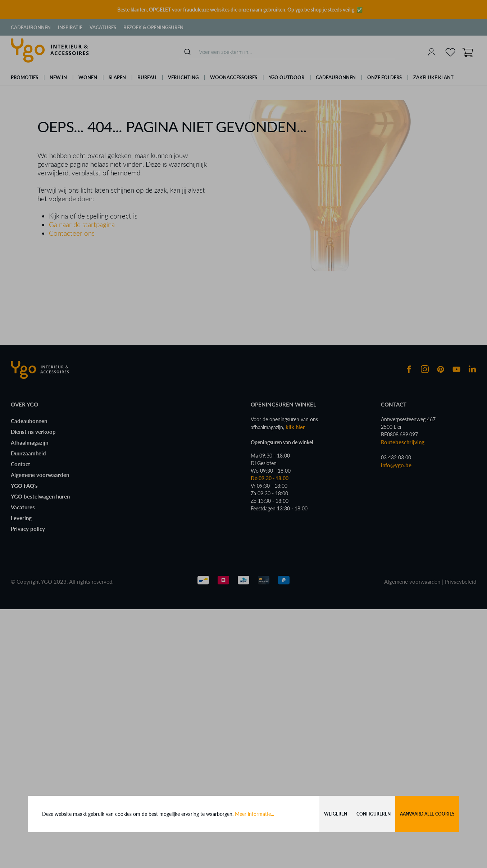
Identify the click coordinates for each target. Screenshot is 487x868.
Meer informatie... (254, 814)
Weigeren (336, 814)
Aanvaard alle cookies (427, 814)
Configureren (374, 814)
